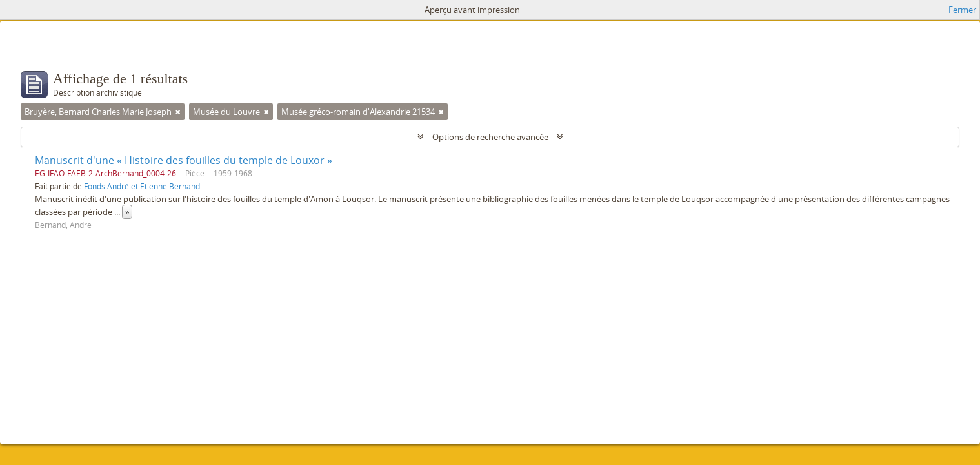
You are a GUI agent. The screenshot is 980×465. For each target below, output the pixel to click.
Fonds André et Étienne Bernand (142, 186)
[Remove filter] (178, 112)
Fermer (962, 10)
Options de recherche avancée (490, 137)
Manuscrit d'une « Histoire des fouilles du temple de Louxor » (184, 160)
